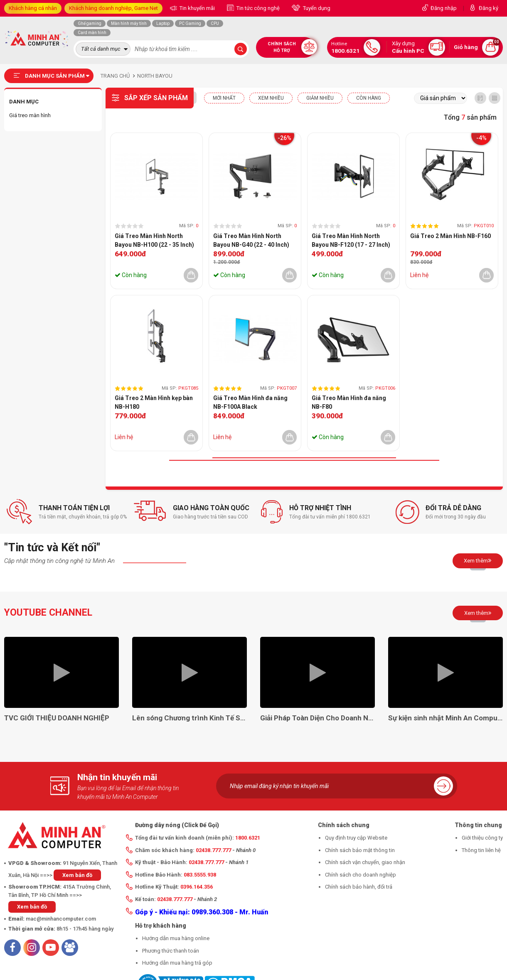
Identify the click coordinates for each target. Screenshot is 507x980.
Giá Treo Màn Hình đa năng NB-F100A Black (250, 402)
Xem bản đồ (77, 875)
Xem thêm (478, 560)
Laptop (163, 23)
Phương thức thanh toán (171, 951)
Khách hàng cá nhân (33, 8)
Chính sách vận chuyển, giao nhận (365, 862)
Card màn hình (92, 33)
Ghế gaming (90, 23)
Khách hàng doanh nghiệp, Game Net (113, 8)
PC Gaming (190, 23)
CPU (215, 23)
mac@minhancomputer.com (61, 919)
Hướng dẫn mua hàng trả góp (177, 963)
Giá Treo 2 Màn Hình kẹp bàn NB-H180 (154, 402)
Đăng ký (489, 8)
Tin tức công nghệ (257, 8)
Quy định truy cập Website (356, 838)
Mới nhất (224, 98)
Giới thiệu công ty (482, 838)
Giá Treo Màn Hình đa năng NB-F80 (349, 402)
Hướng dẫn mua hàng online (176, 938)
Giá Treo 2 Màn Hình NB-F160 (450, 236)
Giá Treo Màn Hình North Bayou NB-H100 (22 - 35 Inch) (154, 240)
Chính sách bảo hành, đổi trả (359, 887)
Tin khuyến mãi (197, 8)
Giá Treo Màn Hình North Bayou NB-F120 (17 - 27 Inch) (351, 240)
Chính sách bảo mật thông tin (360, 850)
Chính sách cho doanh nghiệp (361, 875)
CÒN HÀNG (369, 98)
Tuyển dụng (316, 8)
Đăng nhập (444, 8)
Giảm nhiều (320, 98)
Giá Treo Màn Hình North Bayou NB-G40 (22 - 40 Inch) (251, 240)
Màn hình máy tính (129, 23)
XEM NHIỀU (271, 98)
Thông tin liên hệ (481, 850)
